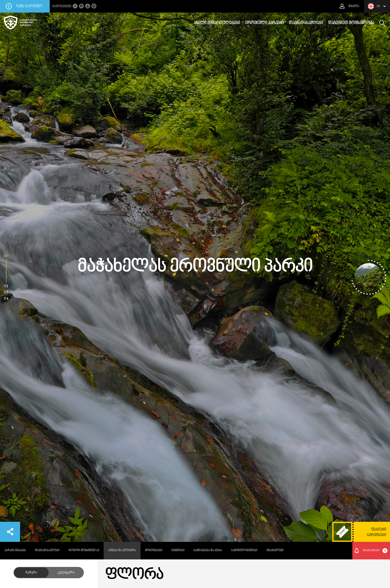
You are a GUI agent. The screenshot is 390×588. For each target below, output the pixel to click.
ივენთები (178, 550)
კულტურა (66, 572)
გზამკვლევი (275, 550)
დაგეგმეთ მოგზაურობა (351, 23)
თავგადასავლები (306, 23)
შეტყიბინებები (375, 551)
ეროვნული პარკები (265, 23)
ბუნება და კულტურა (122, 550)
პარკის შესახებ (15, 550)
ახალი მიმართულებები (217, 23)
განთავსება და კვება (208, 550)
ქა (374, 6)
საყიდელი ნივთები (244, 550)
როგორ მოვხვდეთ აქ (84, 550)
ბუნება (31, 572)
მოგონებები (154, 550)
